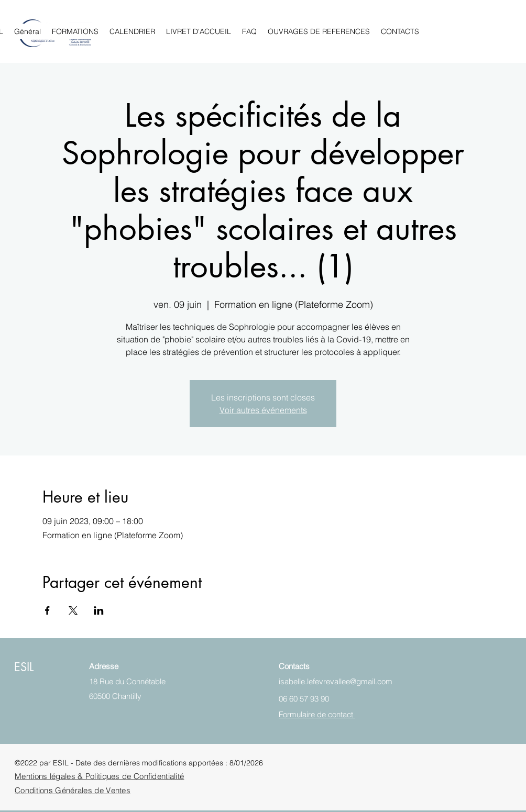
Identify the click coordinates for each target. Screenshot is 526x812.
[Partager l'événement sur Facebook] (47, 610)
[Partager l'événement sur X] (73, 610)
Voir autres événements (263, 410)
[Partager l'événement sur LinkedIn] (99, 610)
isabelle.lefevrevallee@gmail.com (336, 681)
